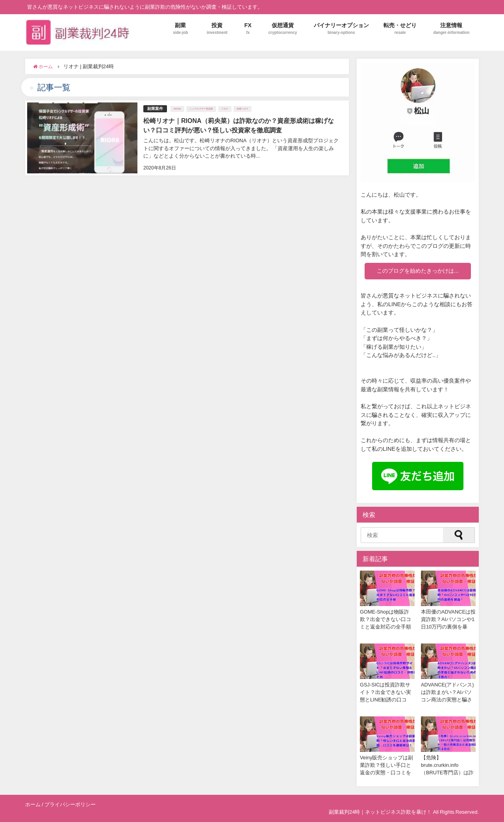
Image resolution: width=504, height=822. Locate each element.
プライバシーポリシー (70, 804)
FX (248, 29)
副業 (180, 29)
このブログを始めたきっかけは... (418, 271)
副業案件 (155, 109)
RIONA (177, 109)
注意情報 (452, 29)
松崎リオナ (243, 109)
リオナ (225, 109)
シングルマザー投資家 (201, 109)
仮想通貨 (283, 29)
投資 (217, 29)
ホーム (33, 804)
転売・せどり (400, 29)
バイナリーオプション (341, 29)
